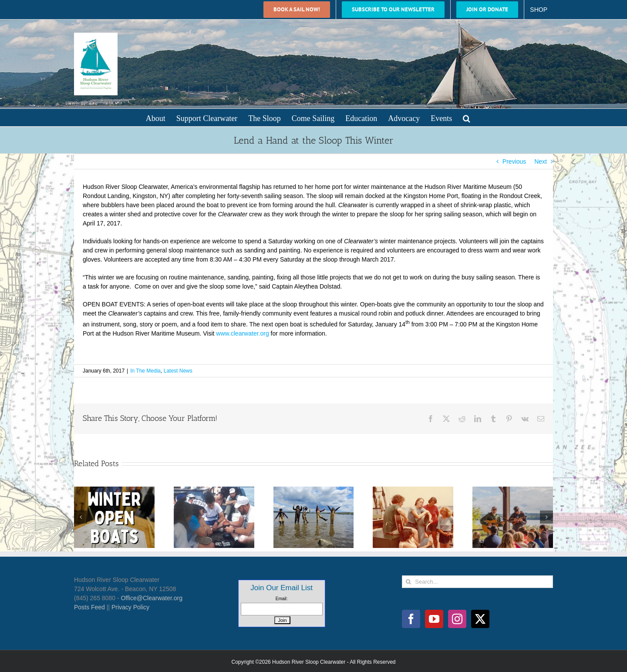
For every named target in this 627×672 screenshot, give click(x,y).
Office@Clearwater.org (152, 598)
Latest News (178, 371)
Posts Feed (89, 607)
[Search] (408, 582)
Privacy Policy (130, 607)
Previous (514, 161)
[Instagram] (457, 619)
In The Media (145, 371)
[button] (467, 118)
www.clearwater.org (242, 333)
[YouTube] (434, 619)
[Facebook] (411, 619)
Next (541, 161)
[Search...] (477, 582)
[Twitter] (480, 619)
